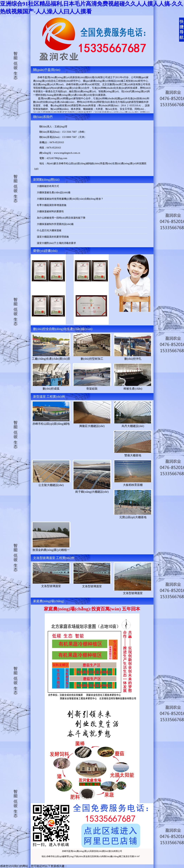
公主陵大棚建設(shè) (51, 485)
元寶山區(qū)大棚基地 (133, 517)
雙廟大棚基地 (133, 455)
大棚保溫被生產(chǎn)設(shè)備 (54, 192)
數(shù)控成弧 (51, 389)
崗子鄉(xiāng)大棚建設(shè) (92, 492)
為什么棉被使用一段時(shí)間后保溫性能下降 (61, 218)
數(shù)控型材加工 (92, 359)
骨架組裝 (92, 389)
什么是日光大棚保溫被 (49, 230)
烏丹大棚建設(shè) (133, 426)
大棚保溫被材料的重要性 (50, 211)
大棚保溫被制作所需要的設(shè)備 (55, 224)
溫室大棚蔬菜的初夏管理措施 (53, 237)
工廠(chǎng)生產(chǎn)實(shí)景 (51, 359)
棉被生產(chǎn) (133, 389)
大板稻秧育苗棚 (133, 485)
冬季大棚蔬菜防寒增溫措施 (52, 205)
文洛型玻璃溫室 (51, 586)
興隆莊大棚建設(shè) (92, 426)
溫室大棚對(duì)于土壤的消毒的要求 (56, 243)
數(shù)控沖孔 (133, 359)
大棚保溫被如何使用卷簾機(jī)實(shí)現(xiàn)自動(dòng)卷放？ (70, 199)
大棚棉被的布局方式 (48, 186)
